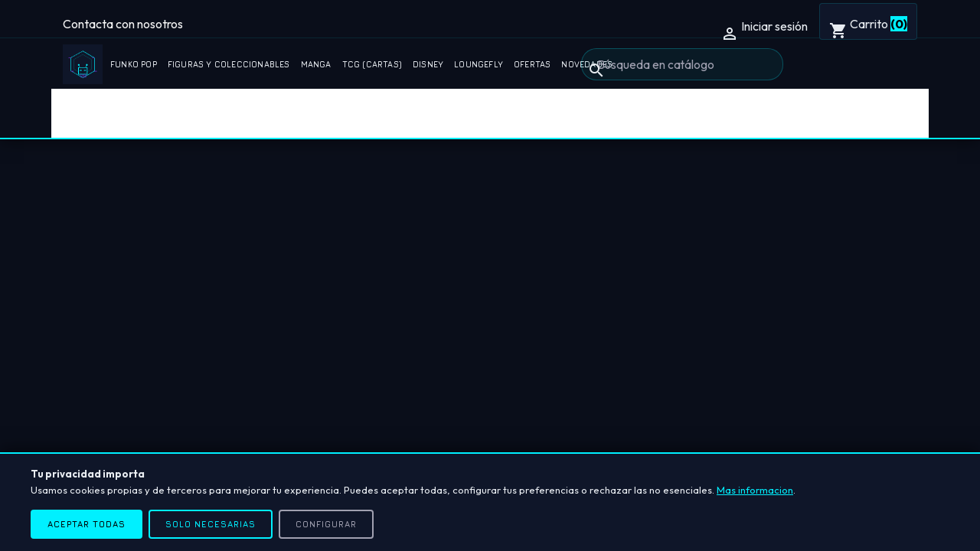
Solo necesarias (211, 524)
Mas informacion (755, 490)
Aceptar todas (87, 524)
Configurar (326, 524)
